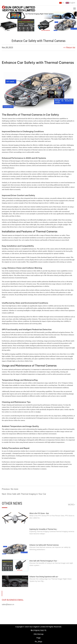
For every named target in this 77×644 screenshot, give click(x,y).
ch (62, 3)
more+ (72, 505)
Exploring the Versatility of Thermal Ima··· (44, 529)
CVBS (28, 257)
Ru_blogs (38, 642)
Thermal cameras (7, 118)
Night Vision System (52, 201)
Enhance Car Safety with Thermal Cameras (44, 545)
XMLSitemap (38, 634)
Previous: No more (10, 489)
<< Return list (69, 48)
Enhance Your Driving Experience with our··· (44, 577)
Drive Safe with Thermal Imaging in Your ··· (44, 561)
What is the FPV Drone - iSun (39, 513)
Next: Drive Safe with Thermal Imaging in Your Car (24, 494)
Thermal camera (7, 235)
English (70, 3)
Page (39, 638)
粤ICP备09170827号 (38, 630)
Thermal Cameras (59, 62)
